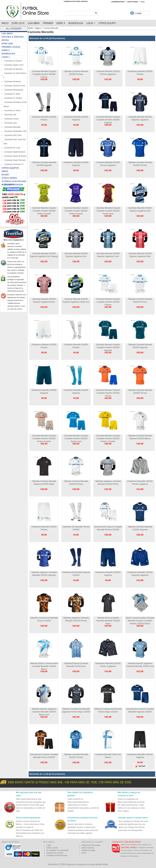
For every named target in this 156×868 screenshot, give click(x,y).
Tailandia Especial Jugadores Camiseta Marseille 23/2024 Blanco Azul (44, 712)
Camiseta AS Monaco (13, 69)
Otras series (9, 178)
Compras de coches (55, 853)
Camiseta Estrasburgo (13, 90)
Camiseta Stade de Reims (15, 156)
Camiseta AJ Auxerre (13, 61)
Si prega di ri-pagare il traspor (14, 182)
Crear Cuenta (52, 848)
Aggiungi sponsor (12, 185)
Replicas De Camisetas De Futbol (80, 864)
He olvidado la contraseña (57, 850)
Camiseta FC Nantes (13, 98)
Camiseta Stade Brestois (14, 152)
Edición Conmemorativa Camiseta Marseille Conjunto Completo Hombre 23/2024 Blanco (140, 621)
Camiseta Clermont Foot (14, 86)
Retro (5, 40)
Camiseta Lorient (11, 119)
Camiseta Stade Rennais (14, 160)
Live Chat (125, 847)
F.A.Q (143, 2)
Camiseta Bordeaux (12, 82)
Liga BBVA (7, 34)
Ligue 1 (38, 28)
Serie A (6, 50)
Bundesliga (8, 54)
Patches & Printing (13, 37)
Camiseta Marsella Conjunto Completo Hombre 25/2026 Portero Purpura (76, 211)
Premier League (11, 47)
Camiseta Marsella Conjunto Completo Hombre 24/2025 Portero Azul (76, 439)
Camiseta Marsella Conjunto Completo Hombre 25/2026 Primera (44, 74)
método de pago (88, 850)
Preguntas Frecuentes (91, 845)
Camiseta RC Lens (12, 148)
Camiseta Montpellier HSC (15, 131)
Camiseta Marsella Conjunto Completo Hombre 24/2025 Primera (108, 302)
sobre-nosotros (88, 848)
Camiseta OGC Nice (12, 135)
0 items (138, 13)
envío (84, 853)
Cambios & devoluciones (57, 855)
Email (133, 847)
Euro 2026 (7, 44)
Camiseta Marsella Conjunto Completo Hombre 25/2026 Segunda (108, 120)
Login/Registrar (118, 2)
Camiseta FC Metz (12, 94)
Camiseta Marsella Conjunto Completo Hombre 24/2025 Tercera (108, 393)
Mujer (5, 175)
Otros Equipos (10, 168)
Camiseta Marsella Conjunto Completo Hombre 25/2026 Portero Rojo (108, 211)
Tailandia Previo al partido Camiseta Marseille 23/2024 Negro (108, 621)
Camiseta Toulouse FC (13, 164)
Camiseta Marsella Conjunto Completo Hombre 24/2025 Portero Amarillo (44, 439)
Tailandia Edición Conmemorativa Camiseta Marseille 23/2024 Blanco (44, 666)
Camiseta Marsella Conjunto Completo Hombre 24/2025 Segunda (108, 347)
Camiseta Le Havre (12, 111)
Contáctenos (133, 2)
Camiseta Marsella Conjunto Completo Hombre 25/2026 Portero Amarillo (44, 211)
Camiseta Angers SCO (13, 65)
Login (49, 845)
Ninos (5, 171)
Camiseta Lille (10, 115)
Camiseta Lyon (10, 123)
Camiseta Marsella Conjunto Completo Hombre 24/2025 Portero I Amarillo (108, 439)
